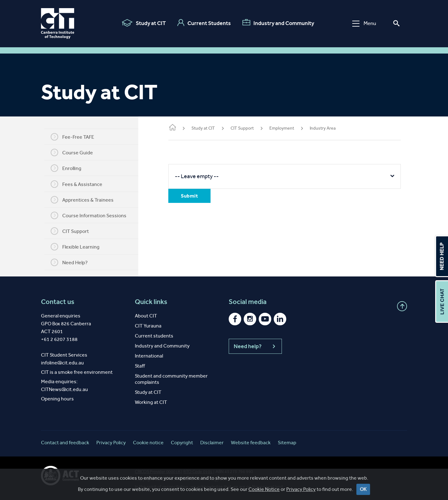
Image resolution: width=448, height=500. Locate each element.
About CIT (146, 316)
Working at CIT (151, 402)
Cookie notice (148, 443)
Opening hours (57, 399)
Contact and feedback (65, 443)
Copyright (182, 443)
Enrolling (67, 168)
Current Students (204, 23)
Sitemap (287, 443)
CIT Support (71, 231)
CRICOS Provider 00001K (158, 472)
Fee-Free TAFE (74, 137)
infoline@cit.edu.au (62, 363)
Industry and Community (278, 23)
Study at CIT (144, 23)
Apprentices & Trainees (83, 200)
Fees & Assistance (78, 184)
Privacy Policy (301, 494)
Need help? (255, 346)
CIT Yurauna (148, 326)
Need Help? (70, 262)
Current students (154, 336)
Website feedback (251, 443)
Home (175, 128)
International (149, 356)
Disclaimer (212, 443)
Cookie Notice (264, 494)
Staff (140, 366)
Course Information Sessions (90, 215)
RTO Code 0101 (198, 472)
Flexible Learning (76, 247)
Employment (284, 128)
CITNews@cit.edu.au (64, 389)
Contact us (58, 302)
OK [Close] (363, 494)
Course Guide (73, 152)
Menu (364, 23)
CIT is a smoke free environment (77, 372)
